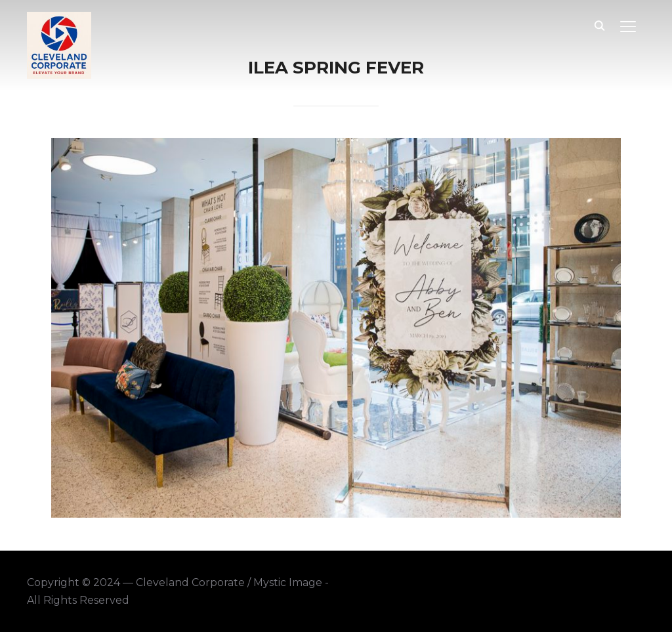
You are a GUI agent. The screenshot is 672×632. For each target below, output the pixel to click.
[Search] (599, 25)
